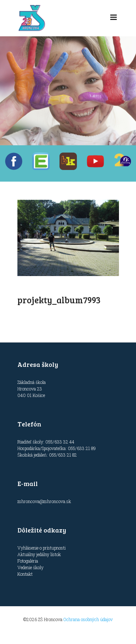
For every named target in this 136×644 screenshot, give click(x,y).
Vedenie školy (30, 567)
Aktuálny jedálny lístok (39, 554)
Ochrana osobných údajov (88, 619)
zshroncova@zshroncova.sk (44, 501)
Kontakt (25, 574)
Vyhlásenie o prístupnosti (42, 548)
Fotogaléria (28, 561)
